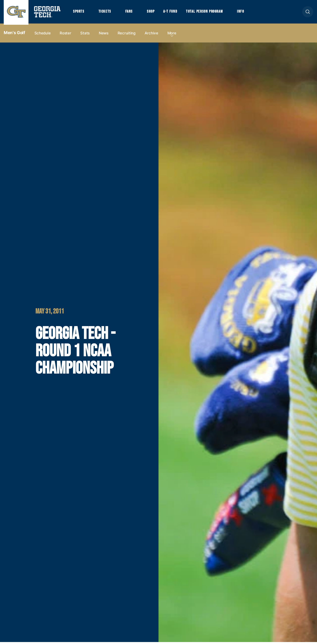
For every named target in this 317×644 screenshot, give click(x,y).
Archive (151, 35)
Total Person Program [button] (210, 13)
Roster (65, 35)
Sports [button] (79, 13)
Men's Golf (14, 35)
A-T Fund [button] (174, 13)
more (172, 35)
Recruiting (127, 35)
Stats (85, 35)
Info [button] (248, 13)
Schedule (43, 35)
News (104, 35)
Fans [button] (131, 13)
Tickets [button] (106, 13)
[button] (308, 13)
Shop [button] (154, 13)
